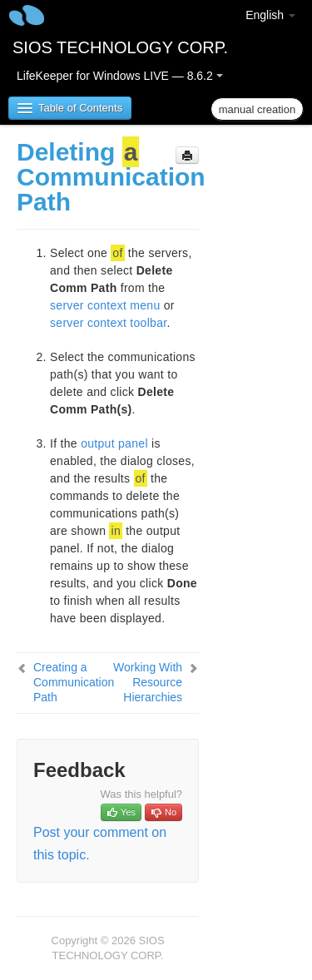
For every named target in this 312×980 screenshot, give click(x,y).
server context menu (105, 305)
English (270, 15)
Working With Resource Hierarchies (148, 682)
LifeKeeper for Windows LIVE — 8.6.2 (120, 76)
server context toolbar (108, 323)
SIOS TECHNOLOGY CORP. (120, 47)
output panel (114, 443)
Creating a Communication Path (74, 682)
